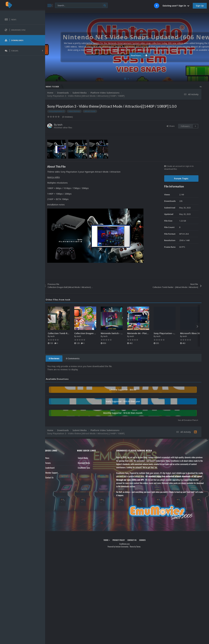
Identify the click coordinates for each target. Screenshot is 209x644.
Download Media (88, 463)
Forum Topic (181, 179)
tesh (65, 125)
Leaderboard (55, 468)
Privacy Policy (121, 540)
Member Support (57, 473)
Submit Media (87, 458)
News (52, 458)
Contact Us (54, 477)
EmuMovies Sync (88, 468)
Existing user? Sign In (176, 6)
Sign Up (200, 6)
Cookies (145, 540)
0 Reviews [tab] (59, 358)
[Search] (81, 5)
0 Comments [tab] (78, 358)
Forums (53, 463)
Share (171, 126)
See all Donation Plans (188, 420)
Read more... (127, 55)
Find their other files (68, 128)
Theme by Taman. (138, 547)
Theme (109, 540)
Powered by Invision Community (120, 547)
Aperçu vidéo (58, 177)
